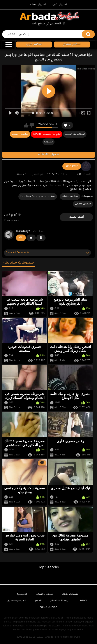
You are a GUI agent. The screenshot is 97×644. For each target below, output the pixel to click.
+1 (31, 238)
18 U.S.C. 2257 (49, 608)
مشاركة (48, 142)
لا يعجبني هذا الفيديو (32, 125)
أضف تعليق (77, 217)
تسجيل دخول (60, 5)
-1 (41, 238)
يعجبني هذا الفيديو (26, 125)
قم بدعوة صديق (17, 601)
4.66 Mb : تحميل (48, 155)
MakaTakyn (23, 231)
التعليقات (12, 215)
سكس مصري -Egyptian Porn (38, 196)
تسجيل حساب (38, 5)
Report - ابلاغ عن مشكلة (47, 134)
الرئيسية (22, 594)
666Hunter (72, 166)
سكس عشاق (70, 196)
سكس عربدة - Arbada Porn (44, 637)
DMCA (84, 601)
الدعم (38, 601)
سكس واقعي (83, 204)
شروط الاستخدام (61, 601)
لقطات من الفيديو (75, 134)
